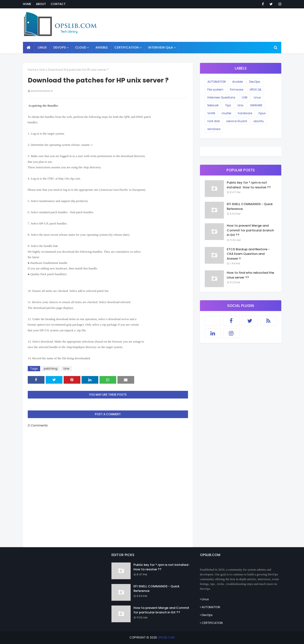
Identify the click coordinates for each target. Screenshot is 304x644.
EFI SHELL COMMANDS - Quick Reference (250, 206)
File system (215, 90)
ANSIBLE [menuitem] (102, 47)
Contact (58, 4)
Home (27, 4)
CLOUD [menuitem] (81, 47)
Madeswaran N (42, 91)
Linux (257, 97)
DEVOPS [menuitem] (60, 47)
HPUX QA (256, 90)
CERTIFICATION (212, 623)
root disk (214, 121)
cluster (226, 113)
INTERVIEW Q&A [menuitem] (160, 47)
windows (214, 129)
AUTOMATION (217, 82)
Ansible (238, 82)
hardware (245, 113)
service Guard (237, 121)
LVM (245, 97)
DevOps (255, 82)
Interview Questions (221, 97)
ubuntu (259, 121)
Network (213, 105)
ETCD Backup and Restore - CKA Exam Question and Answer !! (248, 254)
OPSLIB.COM (166, 637)
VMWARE (256, 105)
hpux (262, 113)
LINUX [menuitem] (42, 47)
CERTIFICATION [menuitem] (127, 47)
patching (51, 368)
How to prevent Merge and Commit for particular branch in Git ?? (250, 230)
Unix (42, 70)
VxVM (211, 113)
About (41, 4)
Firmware (237, 90)
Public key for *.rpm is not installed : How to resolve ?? (249, 185)
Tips (228, 105)
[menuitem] (29, 48)
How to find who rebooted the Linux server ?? (250, 275)
